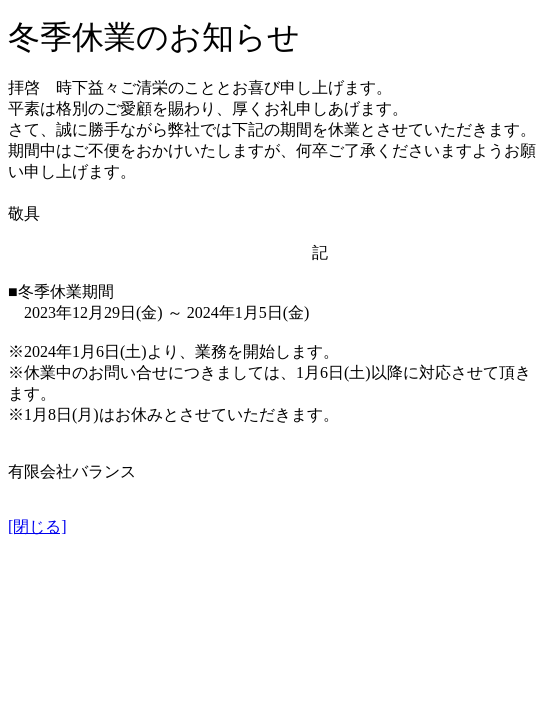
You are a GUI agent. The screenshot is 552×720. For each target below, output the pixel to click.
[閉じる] (37, 526)
